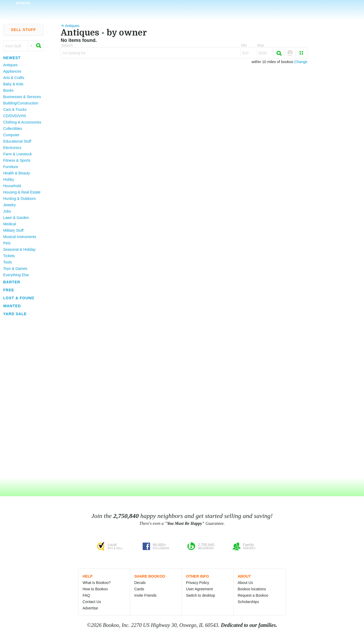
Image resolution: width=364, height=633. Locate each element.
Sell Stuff (23, 30)
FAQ (86, 595)
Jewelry (9, 205)
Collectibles (13, 129)
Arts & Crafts (14, 78)
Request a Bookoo (253, 595)
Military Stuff (13, 230)
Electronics (12, 148)
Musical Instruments (20, 237)
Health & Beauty (17, 173)
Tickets (9, 256)
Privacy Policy (198, 583)
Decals (140, 583)
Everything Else (16, 275)
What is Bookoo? (97, 583)
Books (8, 90)
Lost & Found (19, 298)
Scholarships (248, 602)
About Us (245, 583)
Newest (12, 58)
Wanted (12, 306)
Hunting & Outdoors (19, 199)
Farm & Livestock (17, 154)
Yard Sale (15, 314)
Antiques (10, 65)
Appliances (12, 71)
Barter (12, 282)
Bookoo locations (252, 589)
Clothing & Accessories (22, 122)
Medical (10, 224)
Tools (8, 262)
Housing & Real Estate (22, 192)
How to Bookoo (95, 589)
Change (301, 62)
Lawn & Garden (16, 218)
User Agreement (199, 589)
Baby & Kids (13, 84)
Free (9, 290)
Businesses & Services (22, 97)
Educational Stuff (17, 141)
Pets (7, 243)
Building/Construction (21, 103)
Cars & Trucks (15, 109)
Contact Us (92, 602)
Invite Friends (146, 595)
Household (12, 186)
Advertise (90, 608)
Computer (11, 135)
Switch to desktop (201, 595)
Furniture (11, 167)
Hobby (8, 179)
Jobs (7, 211)
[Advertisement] (21, 397)
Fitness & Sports (17, 160)
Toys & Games (15, 269)
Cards (139, 589)
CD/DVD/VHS (15, 116)
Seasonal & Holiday (19, 249)
